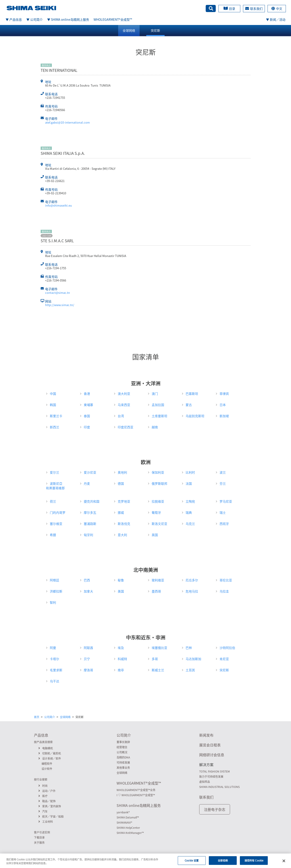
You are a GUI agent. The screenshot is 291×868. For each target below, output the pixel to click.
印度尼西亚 (126, 427)
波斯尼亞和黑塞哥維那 (55, 486)
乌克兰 (190, 524)
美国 (121, 591)
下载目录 (39, 837)
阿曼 (53, 648)
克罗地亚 (124, 501)
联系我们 (254, 8)
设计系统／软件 (50, 758)
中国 (53, 394)
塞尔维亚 (56, 524)
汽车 (43, 811)
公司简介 (50, 717)
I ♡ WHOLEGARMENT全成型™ (136, 795)
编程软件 (47, 764)
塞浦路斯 (90, 524)
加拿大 (88, 591)
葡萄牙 (156, 512)
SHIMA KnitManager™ (130, 833)
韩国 (53, 405)
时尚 (43, 786)
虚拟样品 (205, 782)
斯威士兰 (158, 670)
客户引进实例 (42, 832)
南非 (121, 670)
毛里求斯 (56, 670)
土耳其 (190, 670)
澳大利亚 (124, 394)
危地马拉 (192, 591)
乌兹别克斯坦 (195, 416)
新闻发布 (206, 735)
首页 (37, 717)
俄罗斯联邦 (159, 483)
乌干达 (54, 681)
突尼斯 (155, 30)
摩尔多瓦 (90, 512)
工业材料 (46, 822)
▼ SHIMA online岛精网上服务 (68, 19)
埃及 (121, 648)
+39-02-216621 (55, 181)
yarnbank (123, 812)
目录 (229, 8)
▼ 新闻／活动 (276, 19)
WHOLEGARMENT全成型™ (113, 19)
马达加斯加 (193, 659)
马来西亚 (124, 405)
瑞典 (189, 512)
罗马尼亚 (226, 501)
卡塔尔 (54, 659)
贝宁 (87, 659)
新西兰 (54, 427)
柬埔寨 (88, 405)
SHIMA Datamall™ (128, 817)
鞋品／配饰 (47, 801)
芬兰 (223, 483)
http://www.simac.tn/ (60, 305)
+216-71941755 (55, 98)
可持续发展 (123, 762)
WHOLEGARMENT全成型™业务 (136, 790)
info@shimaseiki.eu (59, 205)
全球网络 (129, 30)
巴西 (87, 580)
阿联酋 (88, 648)
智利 (53, 602)
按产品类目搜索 (43, 742)
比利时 (190, 472)
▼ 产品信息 (14, 19)
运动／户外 (47, 791)
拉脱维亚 (158, 501)
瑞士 (223, 512)
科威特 (122, 659)
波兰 (223, 472)
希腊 (53, 535)
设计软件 (47, 769)
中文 (277, 8)
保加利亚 (158, 472)
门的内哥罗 (58, 512)
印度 (87, 427)
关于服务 (39, 843)
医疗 (43, 796)
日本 (223, 405)
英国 (155, 535)
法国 (189, 483)
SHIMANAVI (124, 822)
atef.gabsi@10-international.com (67, 122)
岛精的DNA (123, 757)
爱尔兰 (54, 472)
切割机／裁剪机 (50, 753)
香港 (87, 394)
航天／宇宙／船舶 (51, 816)
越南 (155, 427)
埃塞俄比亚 (159, 648)
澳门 (155, 394)
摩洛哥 (88, 670)
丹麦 (87, 483)
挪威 (121, 512)
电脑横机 (46, 748)
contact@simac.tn (58, 293)
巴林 (189, 648)
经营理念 (122, 747)
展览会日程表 (210, 745)
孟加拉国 (158, 405)
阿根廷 (54, 580)
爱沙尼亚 (90, 472)
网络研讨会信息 (212, 755)
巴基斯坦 (192, 394)
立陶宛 (190, 501)
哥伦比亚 (226, 580)
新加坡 (224, 416)
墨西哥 (156, 591)
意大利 (122, 535)
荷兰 (53, 501)
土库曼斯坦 (159, 416)
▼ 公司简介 (35, 19)
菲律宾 (224, 394)
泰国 (87, 416)
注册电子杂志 (215, 809)
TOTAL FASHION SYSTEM (215, 771)
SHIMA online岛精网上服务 (139, 805)
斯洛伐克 (124, 524)
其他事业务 (123, 768)
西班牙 (224, 524)
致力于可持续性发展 (211, 777)
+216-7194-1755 (56, 268)
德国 (121, 483)
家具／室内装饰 (50, 806)
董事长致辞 (123, 742)
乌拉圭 (224, 591)
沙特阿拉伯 (227, 648)
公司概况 (122, 752)
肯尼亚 (224, 659)
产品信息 (41, 735)
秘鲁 (121, 580)
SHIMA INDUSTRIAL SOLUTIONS (219, 787)
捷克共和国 (92, 501)
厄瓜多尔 (192, 580)
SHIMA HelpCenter (128, 828)
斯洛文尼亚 (159, 524)
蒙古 (189, 405)
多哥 (155, 659)
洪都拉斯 (56, 591)
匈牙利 (88, 535)
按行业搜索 (41, 779)
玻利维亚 (158, 580)
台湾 (121, 416)
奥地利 (122, 472)
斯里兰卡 (56, 416)
